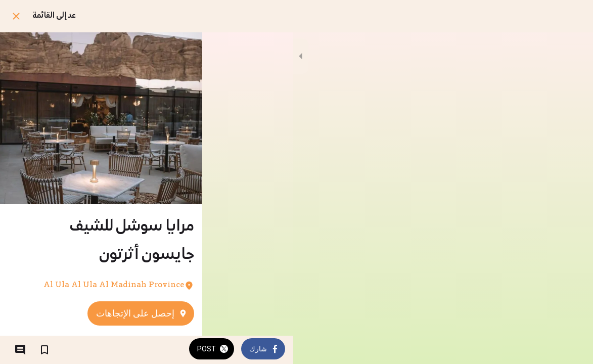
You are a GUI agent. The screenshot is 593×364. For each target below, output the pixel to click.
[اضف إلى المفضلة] (44, 350)
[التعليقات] (20, 350)
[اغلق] (16, 16)
